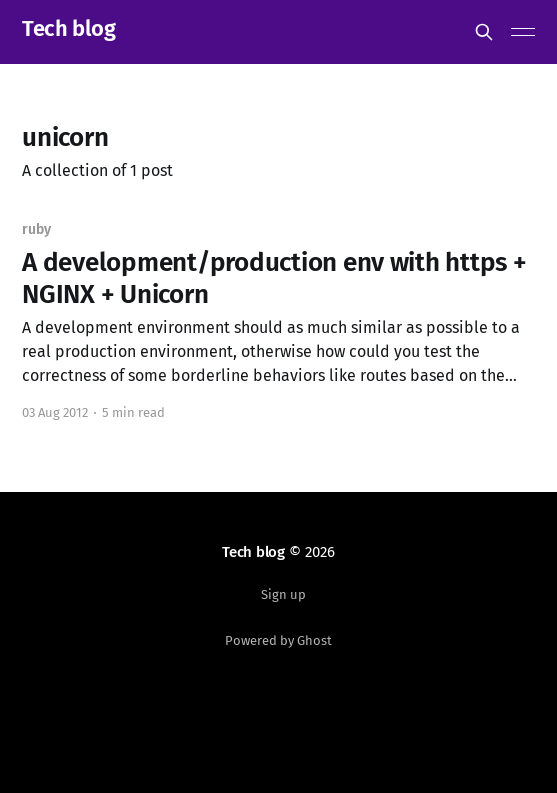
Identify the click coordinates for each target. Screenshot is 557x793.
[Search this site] (484, 32)
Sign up (283, 594)
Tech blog (68, 29)
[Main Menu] (523, 32)
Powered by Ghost (278, 640)
